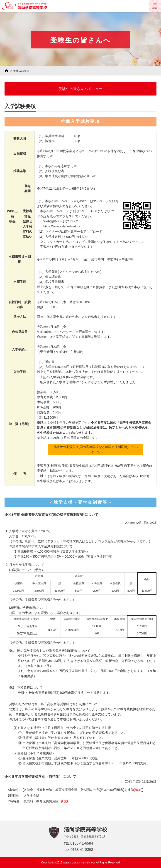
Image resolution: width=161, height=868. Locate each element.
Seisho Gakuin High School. (79, 862)
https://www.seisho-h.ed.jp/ (62, 226)
